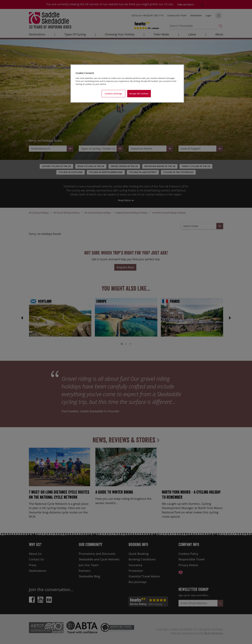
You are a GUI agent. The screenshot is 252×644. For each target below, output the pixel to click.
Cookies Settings (113, 94)
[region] (127, 84)
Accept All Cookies (139, 94)
